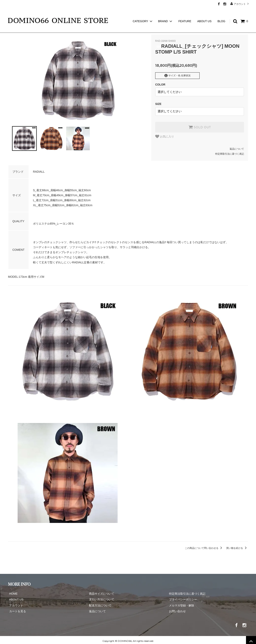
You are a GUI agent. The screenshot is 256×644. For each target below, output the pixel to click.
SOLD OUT (200, 125)
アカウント (240, 4)
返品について (237, 147)
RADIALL (26, 30)
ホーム (12, 30)
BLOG (221, 14)
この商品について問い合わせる (204, 546)
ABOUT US (204, 14)
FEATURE (185, 14)
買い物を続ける (237, 546)
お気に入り (165, 134)
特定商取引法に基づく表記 (230, 152)
